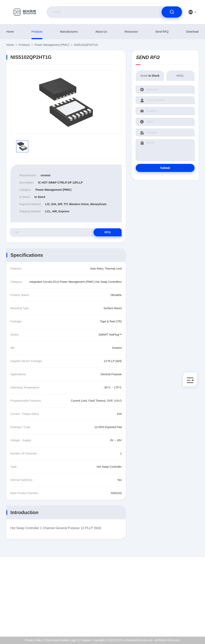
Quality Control (183, 604)
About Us (101, 32)
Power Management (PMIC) (52, 45)
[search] (172, 12)
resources (131, 32)
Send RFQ (162, 32)
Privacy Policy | (34, 640)
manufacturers (69, 32)
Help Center (182, 622)
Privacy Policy (183, 613)
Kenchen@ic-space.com (29, 604)
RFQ (108, 232)
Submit (165, 168)
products (37, 32)
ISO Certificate (183, 596)
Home (10, 32)
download (192, 32)
